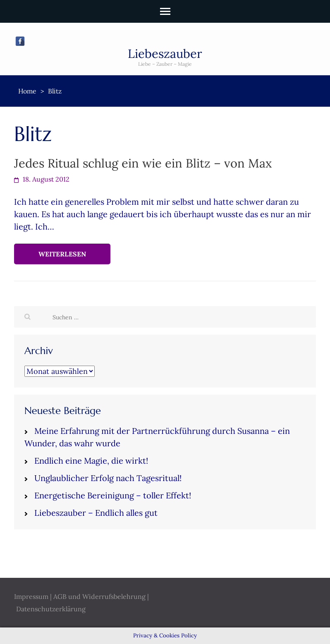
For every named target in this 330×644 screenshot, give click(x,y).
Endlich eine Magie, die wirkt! (91, 461)
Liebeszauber (165, 54)
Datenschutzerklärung (51, 609)
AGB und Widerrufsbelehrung (99, 596)
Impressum (31, 596)
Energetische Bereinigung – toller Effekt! (113, 495)
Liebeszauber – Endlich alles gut (96, 513)
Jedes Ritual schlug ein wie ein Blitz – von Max (143, 163)
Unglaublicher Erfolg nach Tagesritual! (108, 478)
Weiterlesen (62, 254)
